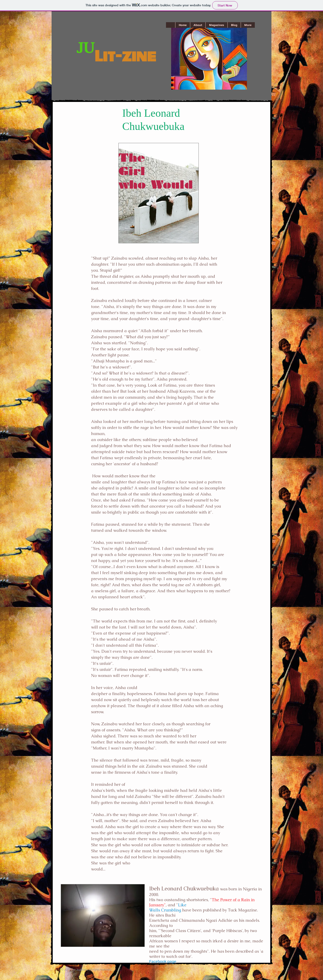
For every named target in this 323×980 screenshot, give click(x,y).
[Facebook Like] (69, 958)
